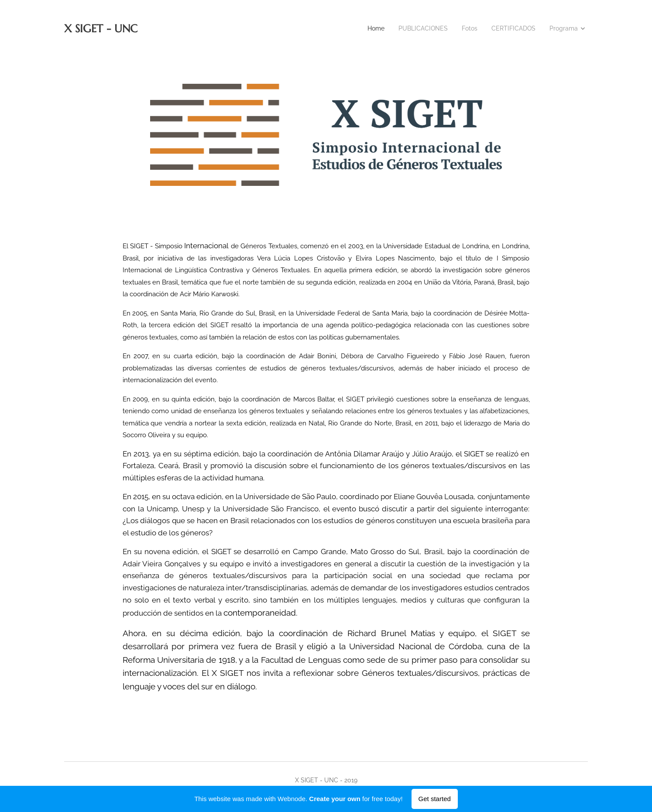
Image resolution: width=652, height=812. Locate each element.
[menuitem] (366, 28)
